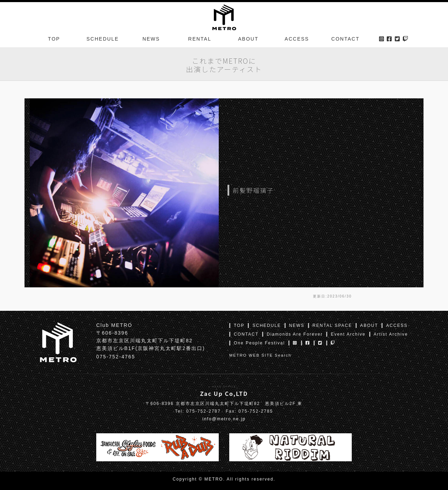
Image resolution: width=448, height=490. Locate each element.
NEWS (151, 40)
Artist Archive (391, 334)
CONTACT (346, 40)
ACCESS (297, 40)
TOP (54, 40)
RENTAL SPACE (332, 325)
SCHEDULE (103, 40)
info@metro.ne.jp (224, 419)
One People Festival (259, 343)
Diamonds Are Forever (295, 334)
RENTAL (200, 40)
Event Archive (348, 334)
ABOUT (248, 40)
